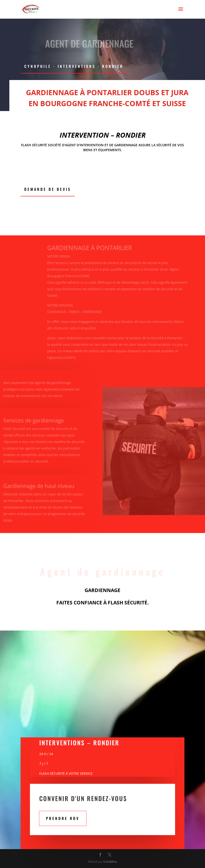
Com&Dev (110, 862)
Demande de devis (48, 189)
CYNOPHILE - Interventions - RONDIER (74, 66)
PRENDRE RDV (63, 818)
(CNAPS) (66, 357)
